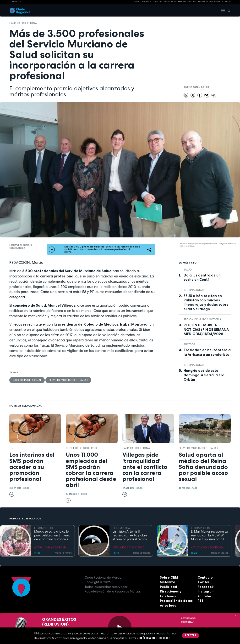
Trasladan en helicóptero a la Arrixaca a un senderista (207, 352)
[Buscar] (228, 10)
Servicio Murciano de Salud (68, 380)
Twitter (204, 582)
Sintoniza (168, 582)
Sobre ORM (169, 577)
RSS (201, 601)
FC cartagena (213, 2)
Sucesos (189, 344)
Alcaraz (226, 2)
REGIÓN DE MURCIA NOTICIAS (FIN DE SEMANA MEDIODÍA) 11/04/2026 (206, 330)
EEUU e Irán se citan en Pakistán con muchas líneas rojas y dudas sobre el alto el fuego (206, 302)
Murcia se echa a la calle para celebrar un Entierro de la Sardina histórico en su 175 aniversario (52, 536)
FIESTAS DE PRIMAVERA (163, 2)
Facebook (206, 587)
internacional (194, 290)
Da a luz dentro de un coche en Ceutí (202, 277)
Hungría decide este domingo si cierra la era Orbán (204, 375)
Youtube (204, 596)
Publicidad (168, 587)
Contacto (205, 577)
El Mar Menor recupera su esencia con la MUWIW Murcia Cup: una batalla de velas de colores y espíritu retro (209, 536)
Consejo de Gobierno (81, 448)
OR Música (188, 622)
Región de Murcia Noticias (202, 319)
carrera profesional (24, 23)
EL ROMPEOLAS (44, 528)
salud (188, 270)
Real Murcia (199, 2)
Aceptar (190, 635)
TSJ (11, 448)
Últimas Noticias (183, 2)
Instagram (206, 591)
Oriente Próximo (142, 2)
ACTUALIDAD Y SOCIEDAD (50, 547)
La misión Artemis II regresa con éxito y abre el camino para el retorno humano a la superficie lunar (131, 536)
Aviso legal (169, 605)
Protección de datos (176, 601)
